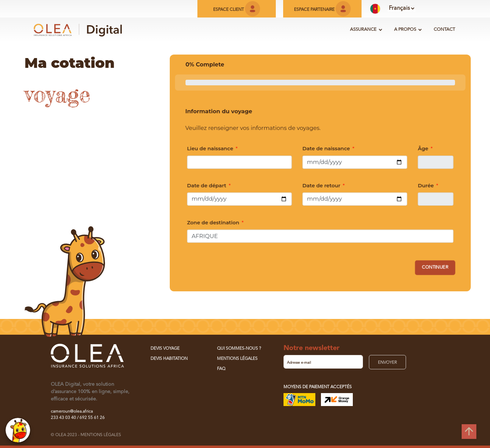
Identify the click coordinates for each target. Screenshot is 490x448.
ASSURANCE (363, 30)
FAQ (221, 369)
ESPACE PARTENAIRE (323, 10)
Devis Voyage (165, 349)
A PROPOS (405, 30)
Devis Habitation (169, 359)
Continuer (437, 268)
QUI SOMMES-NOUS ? (239, 349)
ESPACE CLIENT (237, 10)
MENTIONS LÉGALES (237, 359)
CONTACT (444, 30)
